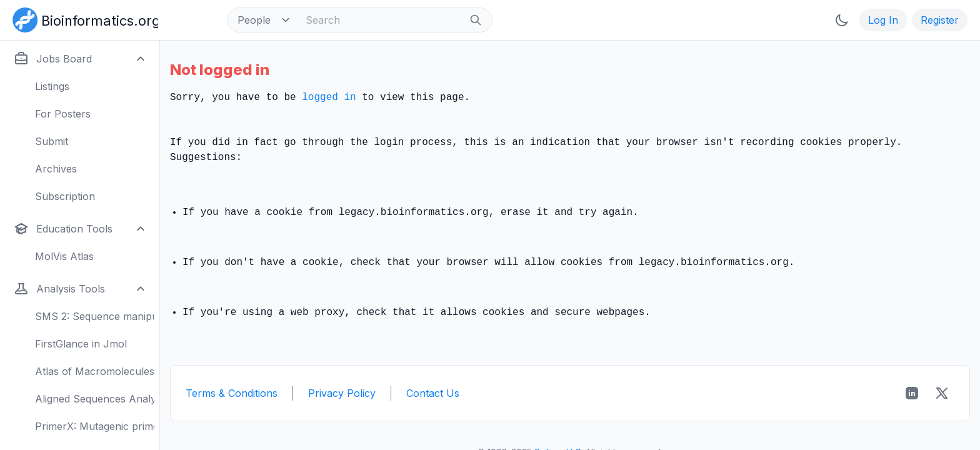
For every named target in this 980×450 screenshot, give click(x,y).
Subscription (65, 196)
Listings (52, 86)
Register (940, 20)
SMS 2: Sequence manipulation (95, 316)
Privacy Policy (342, 393)
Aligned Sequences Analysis (95, 399)
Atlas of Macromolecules (95, 371)
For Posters (63, 114)
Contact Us (433, 393)
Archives (56, 169)
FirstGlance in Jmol (81, 344)
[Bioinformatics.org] (83, 19)
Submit (52, 141)
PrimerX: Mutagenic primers (95, 426)
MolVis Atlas (64, 256)
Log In (883, 20)
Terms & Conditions (232, 393)
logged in (329, 97)
